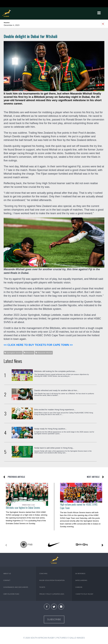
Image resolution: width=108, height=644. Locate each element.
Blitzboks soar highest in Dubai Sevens (23, 508)
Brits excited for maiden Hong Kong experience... (55, 410)
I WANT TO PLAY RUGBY (84, 594)
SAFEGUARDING (81, 580)
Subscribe (54, 619)
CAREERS (79, 587)
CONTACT (7, 580)
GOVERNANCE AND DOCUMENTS (16, 587)
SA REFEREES (80, 574)
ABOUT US (7, 574)
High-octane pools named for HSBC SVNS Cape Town (79, 506)
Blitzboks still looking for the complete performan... (55, 371)
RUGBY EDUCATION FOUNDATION (52, 580)
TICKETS (42, 587)
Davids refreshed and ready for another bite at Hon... (56, 390)
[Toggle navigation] (99, 13)
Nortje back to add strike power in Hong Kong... (54, 448)
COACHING (43, 574)
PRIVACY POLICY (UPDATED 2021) (52, 594)
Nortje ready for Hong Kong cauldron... (51, 429)
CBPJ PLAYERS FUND (11, 594)
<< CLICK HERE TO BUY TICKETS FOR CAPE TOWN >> (38, 345)
